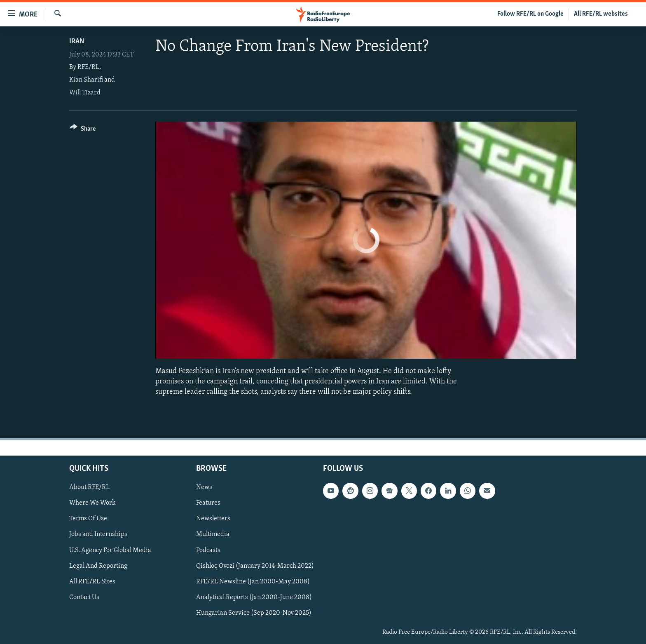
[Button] (83, 130)
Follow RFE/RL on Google (530, 14)
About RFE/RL (89, 487)
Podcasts (208, 550)
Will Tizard (85, 93)
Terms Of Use (88, 519)
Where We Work (92, 503)
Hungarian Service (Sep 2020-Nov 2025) (254, 613)
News (204, 487)
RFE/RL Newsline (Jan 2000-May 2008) (253, 581)
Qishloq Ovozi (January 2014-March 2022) (255, 566)
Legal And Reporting (98, 566)
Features (208, 503)
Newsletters (213, 519)
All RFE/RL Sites (92, 581)
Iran (77, 41)
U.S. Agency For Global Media (110, 550)
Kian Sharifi (86, 80)
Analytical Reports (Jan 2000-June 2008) (254, 597)
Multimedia (213, 534)
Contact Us (84, 597)
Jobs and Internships (98, 534)
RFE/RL (88, 67)
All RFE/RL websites (601, 14)
